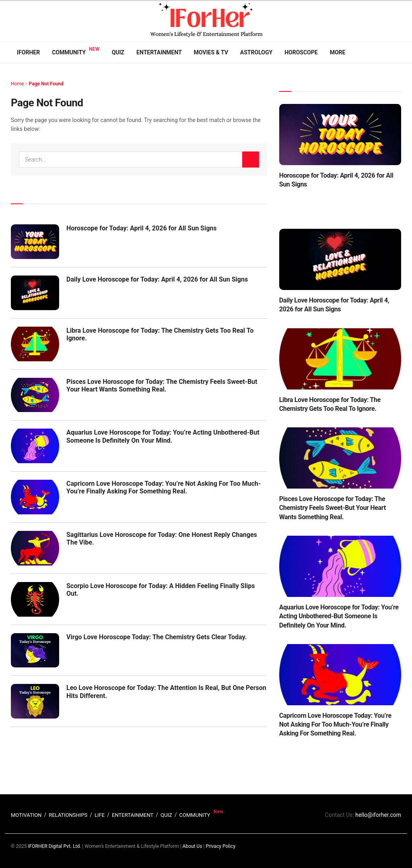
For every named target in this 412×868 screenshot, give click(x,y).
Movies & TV (211, 52)
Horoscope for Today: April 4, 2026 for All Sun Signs (142, 228)
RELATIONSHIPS (68, 815)
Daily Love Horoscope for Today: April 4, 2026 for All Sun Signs (157, 279)
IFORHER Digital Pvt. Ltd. (54, 846)
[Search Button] (251, 160)
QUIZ (166, 815)
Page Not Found (46, 84)
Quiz (118, 52)
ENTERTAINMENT (133, 815)
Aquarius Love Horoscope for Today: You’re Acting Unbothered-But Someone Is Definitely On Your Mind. (163, 436)
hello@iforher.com (378, 815)
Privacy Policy (220, 846)
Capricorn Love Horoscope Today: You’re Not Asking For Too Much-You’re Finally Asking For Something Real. (164, 487)
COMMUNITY (195, 815)
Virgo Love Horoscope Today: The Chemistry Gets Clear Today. (157, 637)
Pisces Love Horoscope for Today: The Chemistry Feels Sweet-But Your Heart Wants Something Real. (162, 385)
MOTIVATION (26, 815)
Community (69, 52)
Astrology (256, 52)
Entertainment (159, 52)
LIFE (100, 815)
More (338, 52)
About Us (192, 846)
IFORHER (28, 52)
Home (17, 84)
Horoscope (301, 52)
